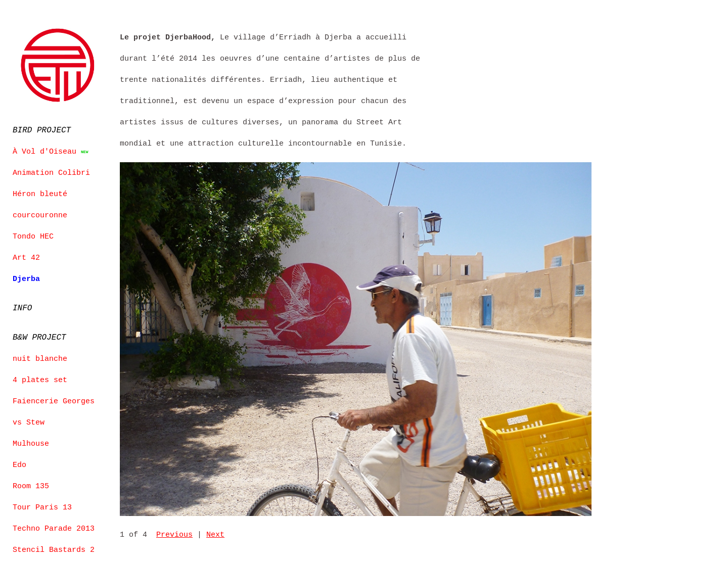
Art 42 (26, 256)
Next (215, 535)
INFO (22, 306)
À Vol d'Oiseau (44, 150)
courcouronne (40, 214)
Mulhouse (31, 441)
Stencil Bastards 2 (54, 547)
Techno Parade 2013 (54, 526)
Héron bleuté (40, 193)
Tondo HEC (33, 235)
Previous (174, 535)
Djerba (26, 277)
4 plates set (40, 378)
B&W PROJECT (39, 335)
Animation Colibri (51, 171)
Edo (19, 462)
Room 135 (31, 484)
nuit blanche (40, 356)
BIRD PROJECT (42, 129)
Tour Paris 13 (42, 505)
